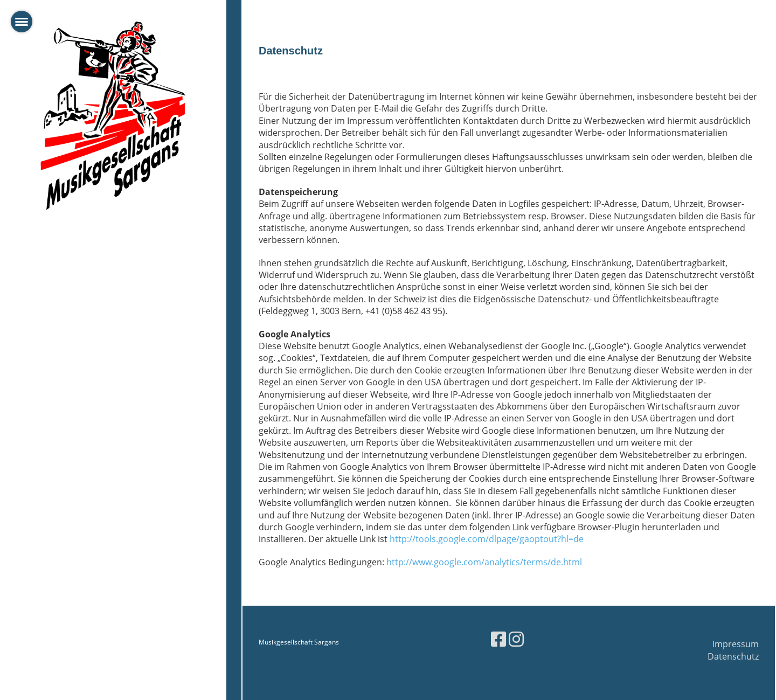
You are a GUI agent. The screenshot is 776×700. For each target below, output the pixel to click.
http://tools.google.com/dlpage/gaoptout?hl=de (487, 539)
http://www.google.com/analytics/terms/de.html (484, 562)
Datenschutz (733, 656)
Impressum (736, 644)
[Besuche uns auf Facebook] (498, 639)
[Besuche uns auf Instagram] (516, 639)
